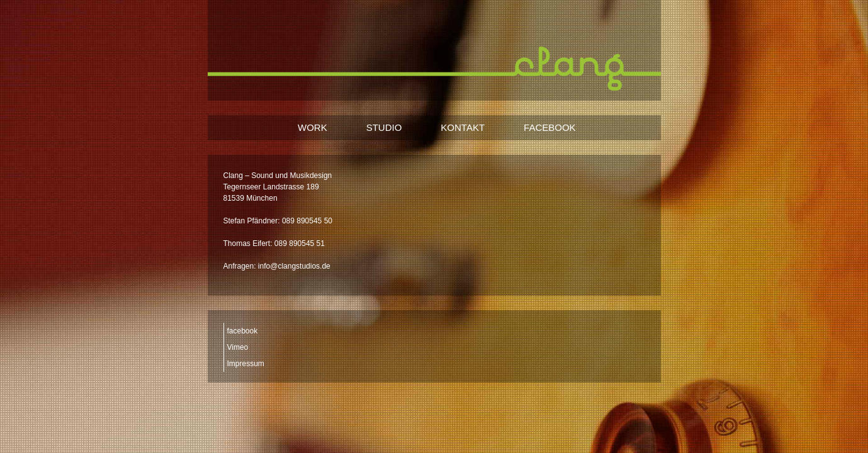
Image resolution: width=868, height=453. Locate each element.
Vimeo (238, 347)
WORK (313, 127)
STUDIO (384, 127)
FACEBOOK (550, 127)
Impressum (246, 364)
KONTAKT (463, 127)
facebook (243, 331)
